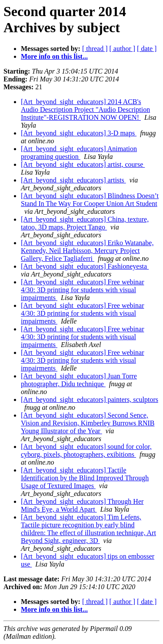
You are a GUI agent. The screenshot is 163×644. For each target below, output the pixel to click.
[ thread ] (95, 49)
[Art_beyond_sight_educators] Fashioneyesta (85, 266)
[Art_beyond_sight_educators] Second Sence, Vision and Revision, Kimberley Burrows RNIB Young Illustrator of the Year (88, 423)
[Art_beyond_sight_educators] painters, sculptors (90, 400)
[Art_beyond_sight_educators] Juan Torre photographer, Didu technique (79, 380)
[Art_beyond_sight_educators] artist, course (83, 164)
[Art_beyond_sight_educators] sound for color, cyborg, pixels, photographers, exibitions (86, 450)
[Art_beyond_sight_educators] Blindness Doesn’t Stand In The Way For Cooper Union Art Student (90, 200)
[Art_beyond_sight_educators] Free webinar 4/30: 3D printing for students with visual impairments (82, 290)
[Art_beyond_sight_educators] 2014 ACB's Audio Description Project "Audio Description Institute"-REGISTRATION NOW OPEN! (85, 110)
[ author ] (123, 49)
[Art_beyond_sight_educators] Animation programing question (79, 153)
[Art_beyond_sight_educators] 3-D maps (79, 133)
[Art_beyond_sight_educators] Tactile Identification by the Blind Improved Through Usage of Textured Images (85, 478)
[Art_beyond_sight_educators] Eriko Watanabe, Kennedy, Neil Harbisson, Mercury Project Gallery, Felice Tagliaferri (87, 251)
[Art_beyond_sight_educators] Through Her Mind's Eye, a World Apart (82, 505)
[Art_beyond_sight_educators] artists (73, 180)
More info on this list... (54, 56)
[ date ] (147, 49)
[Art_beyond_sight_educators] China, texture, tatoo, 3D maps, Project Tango (85, 223)
